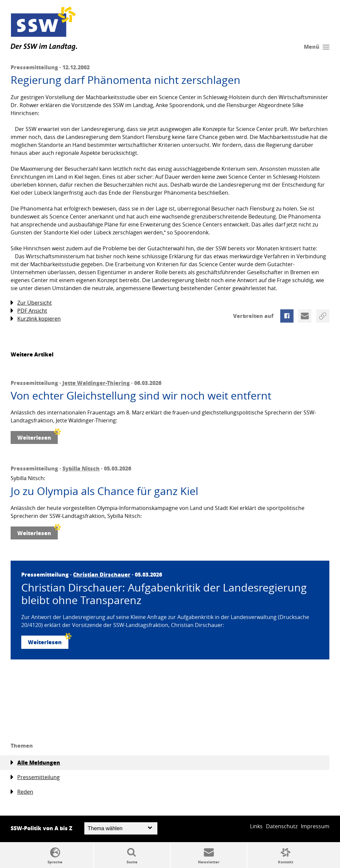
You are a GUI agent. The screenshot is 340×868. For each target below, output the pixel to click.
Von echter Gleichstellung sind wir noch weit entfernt (141, 396)
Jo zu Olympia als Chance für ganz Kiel (104, 491)
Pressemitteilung (35, 777)
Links (256, 826)
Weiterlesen (38, 436)
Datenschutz (282, 826)
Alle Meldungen (35, 763)
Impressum (315, 826)
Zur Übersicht (31, 303)
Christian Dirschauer (102, 574)
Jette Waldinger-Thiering (96, 383)
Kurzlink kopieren (36, 319)
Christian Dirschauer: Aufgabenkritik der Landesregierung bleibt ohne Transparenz (164, 594)
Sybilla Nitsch (81, 468)
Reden (22, 792)
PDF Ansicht (29, 311)
